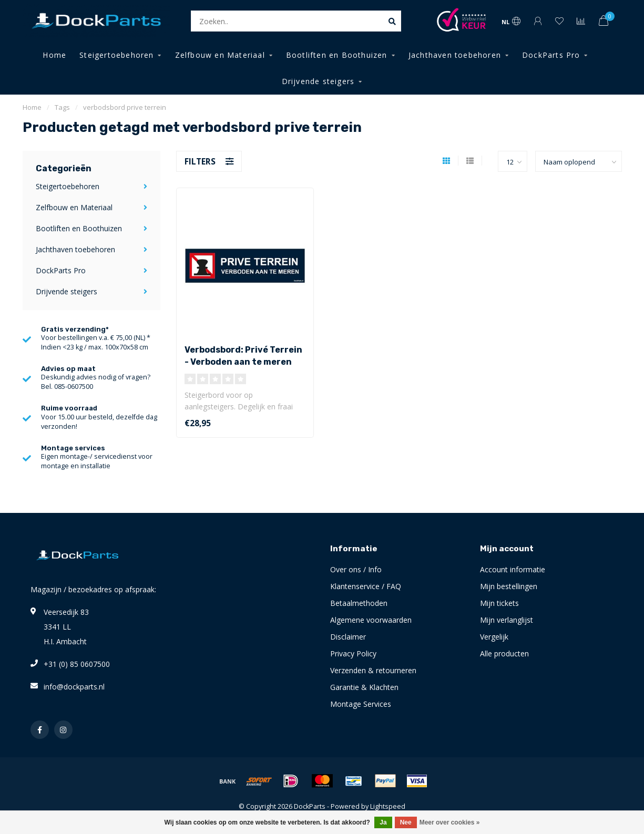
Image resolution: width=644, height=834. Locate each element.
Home (54, 55)
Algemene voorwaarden (371, 620)
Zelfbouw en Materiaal (220, 55)
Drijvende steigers (318, 81)
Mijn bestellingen (509, 586)
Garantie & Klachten (364, 687)
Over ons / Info (356, 569)
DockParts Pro (551, 55)
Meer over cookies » (450, 822)
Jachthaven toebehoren (455, 55)
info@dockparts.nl (74, 687)
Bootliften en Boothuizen (337, 55)
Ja (383, 822)
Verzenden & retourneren (373, 670)
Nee (406, 822)
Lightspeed (388, 806)
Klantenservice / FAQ (366, 586)
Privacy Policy (353, 653)
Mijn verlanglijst (507, 620)
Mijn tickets (499, 603)
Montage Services (361, 704)
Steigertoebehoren (116, 55)
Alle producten (504, 653)
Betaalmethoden (359, 603)
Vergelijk (494, 637)
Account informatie (513, 569)
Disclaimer (348, 637)
